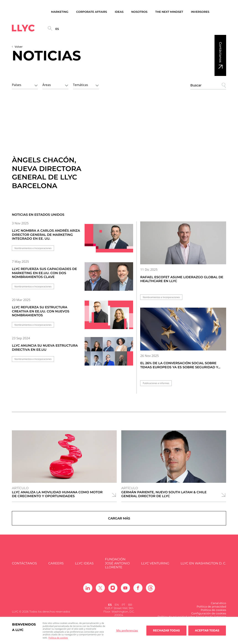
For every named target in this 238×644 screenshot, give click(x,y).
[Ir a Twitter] (100, 592)
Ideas (119, 12)
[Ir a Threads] (150, 592)
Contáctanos (220, 52)
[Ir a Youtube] (125, 592)
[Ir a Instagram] (113, 592)
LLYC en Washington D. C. (203, 567)
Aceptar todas (207, 630)
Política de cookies (58, 638)
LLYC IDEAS (84, 567)
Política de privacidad (211, 610)
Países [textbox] (17, 85)
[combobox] (25, 85)
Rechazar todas (166, 630)
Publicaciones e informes (156, 383)
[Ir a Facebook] (138, 592)
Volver (19, 47)
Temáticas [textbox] (80, 85)
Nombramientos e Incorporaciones (33, 248)
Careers (56, 567)
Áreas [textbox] (47, 85)
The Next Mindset (169, 12)
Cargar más (119, 520)
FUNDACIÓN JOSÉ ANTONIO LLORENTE (117, 567)
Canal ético (219, 607)
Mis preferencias (127, 630)
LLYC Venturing (155, 567)
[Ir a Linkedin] (88, 592)
